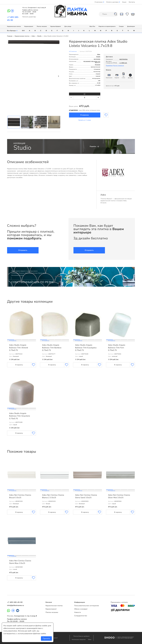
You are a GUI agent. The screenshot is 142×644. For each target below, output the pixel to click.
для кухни (94, 61)
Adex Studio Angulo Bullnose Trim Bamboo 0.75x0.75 (52, 348)
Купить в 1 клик (85, 120)
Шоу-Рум (92, 26)
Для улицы (68, 26)
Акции (124, 2)
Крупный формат (56, 26)
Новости (78, 612)
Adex (33, 36)
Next (58, 76)
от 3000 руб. (123, 63)
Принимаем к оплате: (119, 602)
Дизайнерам (131, 26)
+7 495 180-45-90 (15, 602)
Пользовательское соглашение (87, 606)
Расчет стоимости (119, 66)
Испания (98, 65)
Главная (10, 36)
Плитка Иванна (71, 11)
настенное (97, 59)
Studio (39, 36)
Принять (46, 638)
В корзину (85, 115)
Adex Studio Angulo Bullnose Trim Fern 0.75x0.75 (117, 348)
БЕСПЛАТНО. (124, 59)
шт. (85, 94)
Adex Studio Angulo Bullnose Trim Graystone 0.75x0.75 (20, 416)
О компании (99, 2)
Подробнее (109, 66)
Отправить (23, 250)
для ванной (87, 61)
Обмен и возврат (81, 609)
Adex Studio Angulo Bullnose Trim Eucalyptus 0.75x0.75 (86, 348)
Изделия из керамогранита (107, 26)
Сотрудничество (81, 616)
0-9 (23, 31)
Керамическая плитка (14, 26)
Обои (90, 640)
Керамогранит (29, 26)
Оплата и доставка (112, 2)
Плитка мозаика (42, 26)
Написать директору (29, 17)
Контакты (132, 2)
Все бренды (12, 31)
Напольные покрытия (79, 640)
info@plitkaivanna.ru (16, 605)
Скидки (121, 26)
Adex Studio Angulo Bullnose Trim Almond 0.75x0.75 (19, 348)
